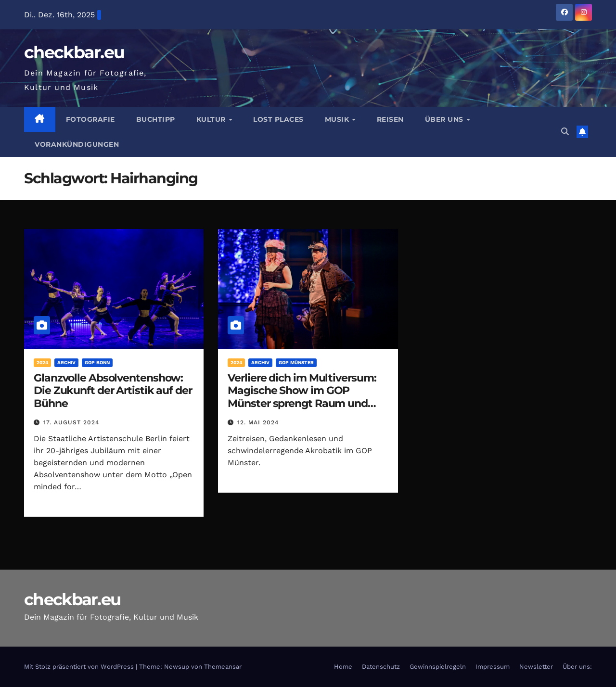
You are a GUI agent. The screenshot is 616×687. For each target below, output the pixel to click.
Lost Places (278, 119)
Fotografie (90, 119)
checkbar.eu (74, 52)
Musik (338, 119)
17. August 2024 (71, 422)
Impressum (493, 667)
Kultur (212, 119)
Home (343, 667)
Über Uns (445, 119)
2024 (42, 363)
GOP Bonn (97, 363)
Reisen (390, 119)
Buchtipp (156, 119)
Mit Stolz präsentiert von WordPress (80, 667)
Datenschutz (381, 667)
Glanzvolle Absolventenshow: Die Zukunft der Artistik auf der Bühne (113, 391)
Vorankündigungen (77, 144)
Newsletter (536, 667)
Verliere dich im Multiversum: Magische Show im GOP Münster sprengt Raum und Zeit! (302, 397)
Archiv (66, 363)
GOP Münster (296, 363)
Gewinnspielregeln (438, 667)
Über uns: (577, 667)
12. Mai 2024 (258, 422)
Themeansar (223, 667)
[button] (565, 132)
